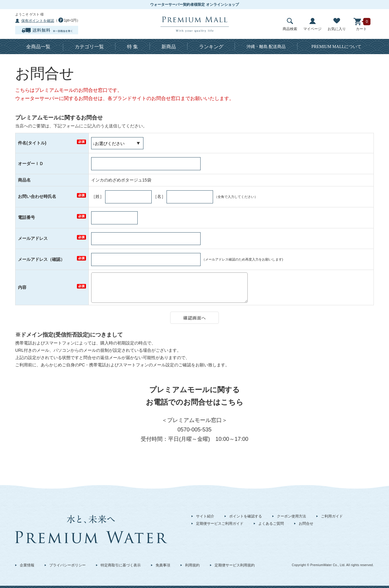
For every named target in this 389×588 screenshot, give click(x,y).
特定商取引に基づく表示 (121, 565)
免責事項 (163, 565)
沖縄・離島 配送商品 (266, 47)
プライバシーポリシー (67, 565)
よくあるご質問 (271, 524)
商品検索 (290, 24)
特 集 (133, 47)
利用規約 (192, 565)
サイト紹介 (205, 516)
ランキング (211, 47)
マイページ (312, 24)
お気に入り (337, 24)
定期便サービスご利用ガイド (220, 524)
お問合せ (306, 524)
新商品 (169, 47)
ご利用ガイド (332, 516)
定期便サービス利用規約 (235, 565)
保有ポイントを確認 (38, 21)
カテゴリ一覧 (89, 47)
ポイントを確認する (246, 516)
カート (361, 24)
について (337, 47)
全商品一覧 (38, 47)
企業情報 (27, 565)
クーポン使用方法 (291, 516)
